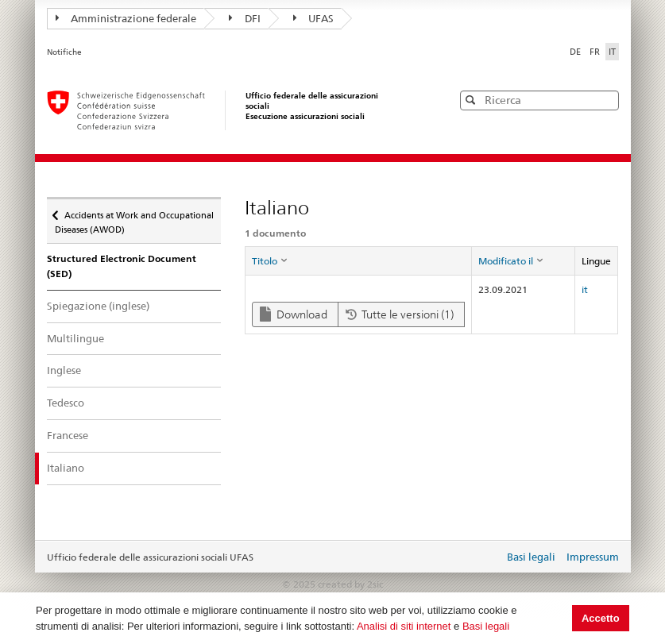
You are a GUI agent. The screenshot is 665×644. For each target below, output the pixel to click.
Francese (68, 435)
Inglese (64, 370)
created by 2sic (350, 584)
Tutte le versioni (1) (400, 314)
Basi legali (486, 626)
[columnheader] (359, 261)
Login (489, 558)
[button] (605, 100)
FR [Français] (596, 52)
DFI (245, 18)
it (585, 289)
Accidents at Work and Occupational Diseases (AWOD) (134, 217)
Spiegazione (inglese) (98, 306)
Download (294, 314)
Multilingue (75, 338)
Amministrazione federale (126, 18)
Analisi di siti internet (404, 626)
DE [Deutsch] (576, 52)
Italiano (80, 467)
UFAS (314, 18)
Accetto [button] (601, 618)
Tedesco (66, 403)
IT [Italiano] (612, 52)
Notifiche (64, 52)
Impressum (593, 557)
